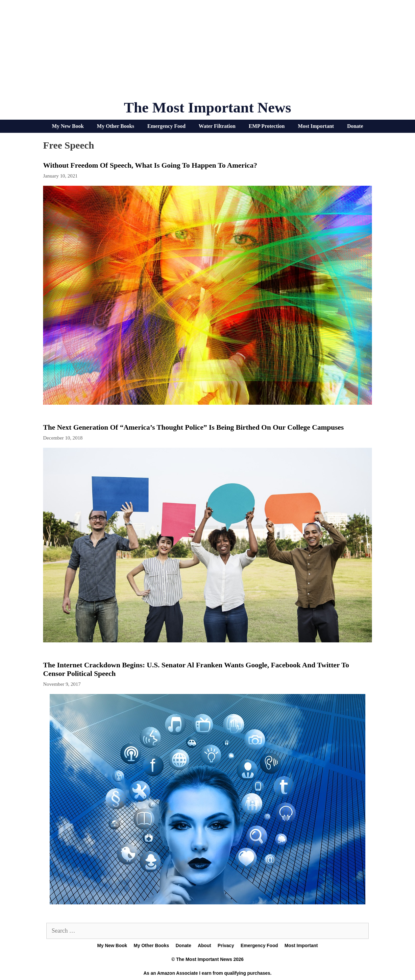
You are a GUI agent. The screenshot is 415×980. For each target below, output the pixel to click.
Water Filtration (217, 126)
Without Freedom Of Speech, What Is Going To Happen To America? (150, 165)
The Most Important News (208, 108)
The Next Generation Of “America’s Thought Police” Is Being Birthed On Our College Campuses (193, 427)
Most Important (316, 126)
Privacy (226, 945)
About (204, 945)
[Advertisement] (207, 53)
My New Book (68, 126)
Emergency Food (166, 126)
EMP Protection (267, 126)
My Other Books (116, 126)
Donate (355, 126)
